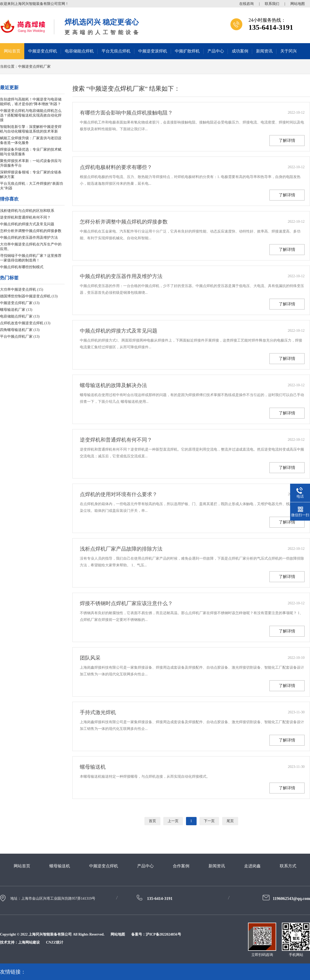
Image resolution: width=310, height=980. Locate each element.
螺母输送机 (93, 767)
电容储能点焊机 (79, 51)
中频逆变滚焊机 (153, 51)
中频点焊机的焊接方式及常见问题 (27, 224)
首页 (152, 821)
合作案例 (181, 866)
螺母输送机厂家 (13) (16, 310)
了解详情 (287, 140)
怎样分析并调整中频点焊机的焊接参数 (31, 231)
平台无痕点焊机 (116, 51)
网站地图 (298, 4)
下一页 (209, 821)
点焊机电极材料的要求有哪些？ (116, 167)
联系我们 (272, 4)
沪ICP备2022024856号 (163, 934)
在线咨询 (246, 4)
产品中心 (216, 51)
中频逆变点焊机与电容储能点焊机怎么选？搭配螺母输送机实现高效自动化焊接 (31, 115)
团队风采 (90, 658)
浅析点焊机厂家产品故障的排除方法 (121, 549)
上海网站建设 (29, 942)
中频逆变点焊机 (43, 51)
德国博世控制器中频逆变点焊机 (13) (29, 296)
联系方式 (288, 866)
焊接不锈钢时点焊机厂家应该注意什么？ (126, 603)
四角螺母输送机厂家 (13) (20, 330)
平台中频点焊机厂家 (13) (20, 337)
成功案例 (240, 51)
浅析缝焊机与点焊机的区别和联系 (27, 211)
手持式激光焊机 (98, 712)
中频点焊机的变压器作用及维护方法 (29, 238)
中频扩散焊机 (187, 51)
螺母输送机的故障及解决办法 (113, 385)
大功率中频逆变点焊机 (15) (22, 290)
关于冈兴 (289, 51)
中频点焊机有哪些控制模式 (22, 267)
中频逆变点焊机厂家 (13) (20, 303)
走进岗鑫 (252, 866)
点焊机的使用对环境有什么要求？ (119, 494)
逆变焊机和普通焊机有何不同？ (25, 217)
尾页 (230, 821)
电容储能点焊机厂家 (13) (20, 316)
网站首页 (12, 51)
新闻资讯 (264, 51)
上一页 (173, 821)
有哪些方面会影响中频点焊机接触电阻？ (126, 113)
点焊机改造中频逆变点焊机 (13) (25, 323)
